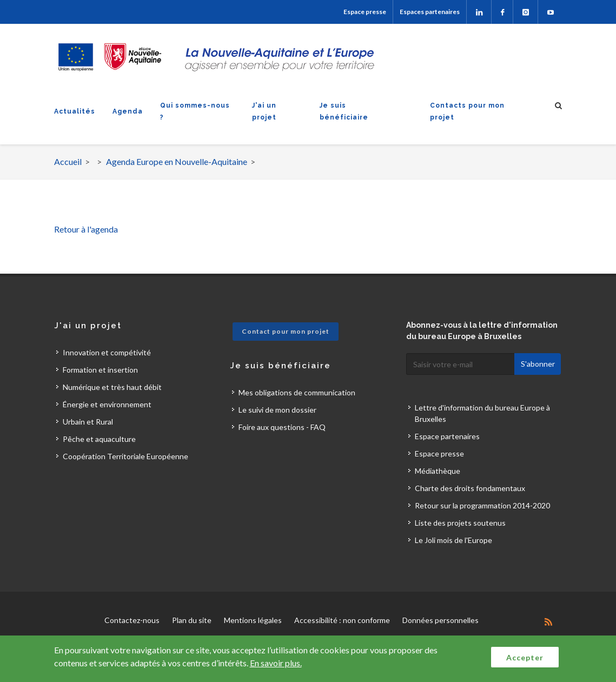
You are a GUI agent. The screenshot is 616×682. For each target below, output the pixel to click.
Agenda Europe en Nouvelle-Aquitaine (177, 161)
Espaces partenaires (430, 12)
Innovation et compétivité (107, 352)
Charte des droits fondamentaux (470, 488)
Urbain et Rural (88, 422)
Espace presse (365, 12)
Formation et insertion (100, 370)
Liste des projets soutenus (460, 523)
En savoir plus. (276, 663)
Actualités (75, 111)
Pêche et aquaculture (99, 439)
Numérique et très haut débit (112, 387)
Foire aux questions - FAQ (282, 427)
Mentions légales (253, 620)
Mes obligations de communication (297, 392)
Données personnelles (441, 620)
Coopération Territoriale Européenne (125, 456)
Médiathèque (438, 471)
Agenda (128, 111)
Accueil (68, 161)
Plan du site (192, 620)
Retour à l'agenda (86, 229)
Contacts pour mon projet (467, 111)
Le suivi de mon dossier (277, 410)
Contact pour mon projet (286, 331)
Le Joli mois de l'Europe (453, 540)
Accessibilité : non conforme (342, 620)
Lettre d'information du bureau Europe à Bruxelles (482, 413)
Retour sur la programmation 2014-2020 (482, 505)
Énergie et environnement (107, 404)
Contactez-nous (132, 620)
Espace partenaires (447, 436)
